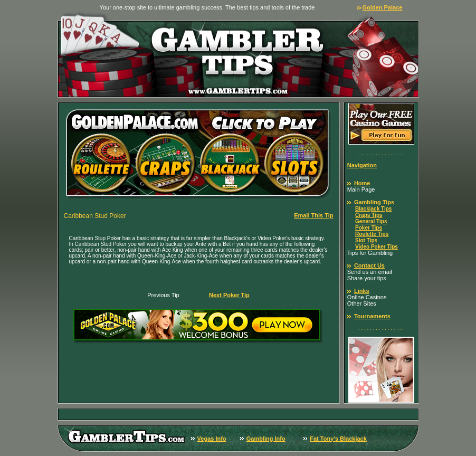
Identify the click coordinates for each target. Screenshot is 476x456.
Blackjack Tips (373, 209)
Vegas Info (212, 439)
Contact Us (369, 265)
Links (362, 291)
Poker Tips (369, 228)
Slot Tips (366, 240)
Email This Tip (313, 215)
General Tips (371, 221)
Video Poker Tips (377, 247)
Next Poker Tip (229, 295)
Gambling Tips (374, 202)
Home (362, 183)
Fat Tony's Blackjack (338, 439)
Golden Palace (383, 7)
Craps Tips (369, 215)
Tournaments (372, 316)
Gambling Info (266, 439)
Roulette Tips (372, 234)
